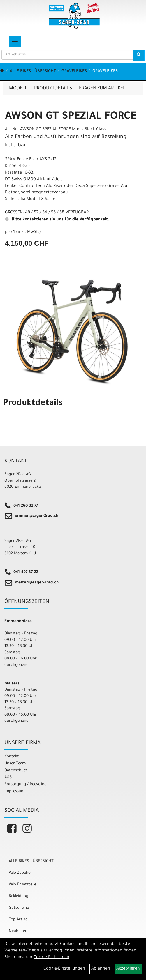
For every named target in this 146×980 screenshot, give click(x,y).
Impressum (14, 791)
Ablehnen (101, 969)
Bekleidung (19, 896)
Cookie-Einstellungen (64, 969)
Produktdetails (53, 89)
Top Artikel (19, 920)
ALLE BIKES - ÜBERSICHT (33, 72)
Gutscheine (19, 908)
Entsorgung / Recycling (25, 784)
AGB (8, 778)
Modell (18, 89)
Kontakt (12, 757)
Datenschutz (16, 771)
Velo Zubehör (21, 873)
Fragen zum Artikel (102, 89)
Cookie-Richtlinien (51, 958)
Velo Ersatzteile (22, 885)
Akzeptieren (128, 969)
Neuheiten (18, 931)
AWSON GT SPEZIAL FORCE (71, 117)
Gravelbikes (74, 72)
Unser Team (15, 764)
